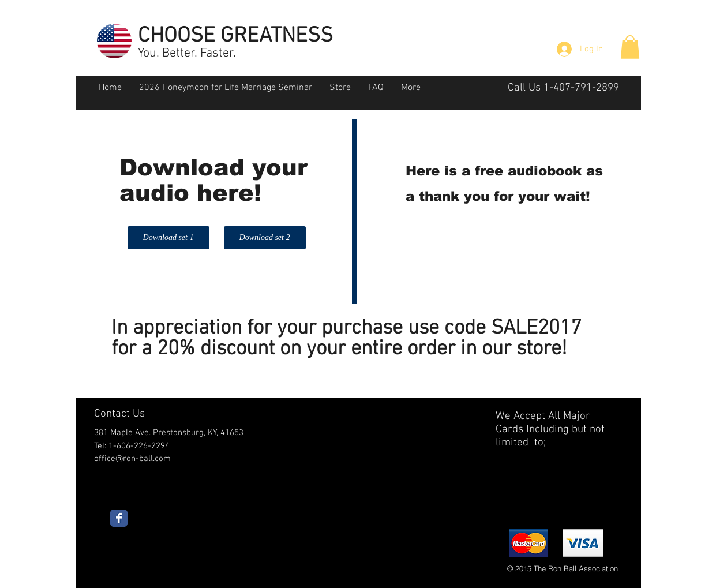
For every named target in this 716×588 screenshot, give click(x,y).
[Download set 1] (168, 238)
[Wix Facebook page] (119, 518)
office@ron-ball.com (132, 459)
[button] (630, 47)
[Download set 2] (265, 238)
